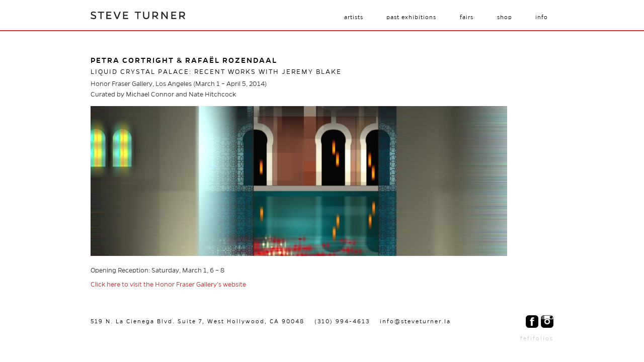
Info (542, 17)
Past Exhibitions (411, 17)
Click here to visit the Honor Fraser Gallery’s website (168, 285)
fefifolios (537, 338)
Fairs (467, 17)
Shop (505, 17)
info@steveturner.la (415, 321)
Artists (354, 17)
